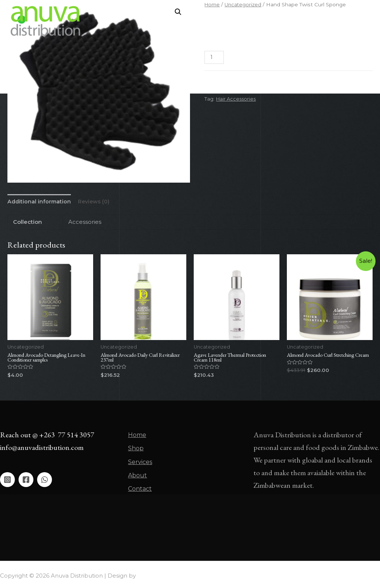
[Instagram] (7, 481)
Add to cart (266, 57)
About (252, 21)
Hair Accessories (237, 99)
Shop (190, 21)
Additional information (40, 202)
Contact (283, 21)
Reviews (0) (96, 202)
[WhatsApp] (45, 481)
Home (162, 21)
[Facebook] (26, 481)
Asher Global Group (165, 573)
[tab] (40, 202)
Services (220, 21)
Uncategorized (249, 89)
